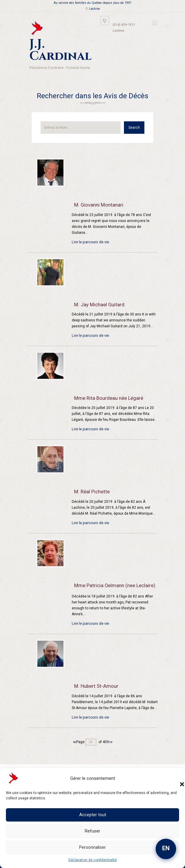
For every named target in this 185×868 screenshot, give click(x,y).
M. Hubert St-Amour (94, 669)
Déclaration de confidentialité (93, 860)
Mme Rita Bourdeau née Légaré (106, 382)
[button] (176, 778)
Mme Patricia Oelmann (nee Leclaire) (111, 569)
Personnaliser (92, 847)
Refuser (92, 831)
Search (137, 112)
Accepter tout (93, 815)
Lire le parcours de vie (90, 226)
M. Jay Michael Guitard (97, 289)
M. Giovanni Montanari (96, 189)
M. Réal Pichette (91, 476)
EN (166, 848)
